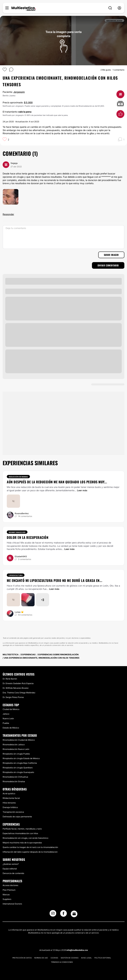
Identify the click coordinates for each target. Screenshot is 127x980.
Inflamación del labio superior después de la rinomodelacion (30, 852)
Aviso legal (86, 958)
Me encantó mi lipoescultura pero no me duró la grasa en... (54, 580)
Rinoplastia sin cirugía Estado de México (21, 758)
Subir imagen (111, 255)
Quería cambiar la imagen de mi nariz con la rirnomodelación (30, 847)
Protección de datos (22, 958)
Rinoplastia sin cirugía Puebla (16, 754)
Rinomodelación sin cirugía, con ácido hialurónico (25, 838)
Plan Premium (9, 890)
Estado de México (11, 728)
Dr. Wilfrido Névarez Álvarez (16, 688)
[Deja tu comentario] (63, 237)
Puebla (6, 723)
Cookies (54, 958)
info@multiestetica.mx (77, 950)
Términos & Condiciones (62, 962)
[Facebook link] (63, 914)
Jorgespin (19, 92)
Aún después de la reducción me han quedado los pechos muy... (57, 482)
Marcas (6, 895)
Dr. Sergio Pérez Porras (13, 697)
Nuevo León (8, 718)
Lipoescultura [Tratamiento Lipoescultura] (16, 575)
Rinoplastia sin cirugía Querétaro (18, 768)
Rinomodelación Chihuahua (15, 777)
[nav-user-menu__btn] (119, 8)
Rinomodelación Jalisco (14, 745)
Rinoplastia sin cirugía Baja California (20, 763)
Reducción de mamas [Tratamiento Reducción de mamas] (18, 477)
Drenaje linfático (10, 807)
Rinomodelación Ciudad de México (19, 740)
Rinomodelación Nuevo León (16, 749)
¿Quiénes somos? (11, 864)
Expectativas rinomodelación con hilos (20, 833)
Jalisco (6, 714)
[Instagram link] (53, 914)
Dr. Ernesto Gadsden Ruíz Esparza (18, 683)
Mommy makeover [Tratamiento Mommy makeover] (17, 532)
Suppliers (7, 899)
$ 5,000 (28, 102)
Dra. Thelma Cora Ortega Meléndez (19, 693)
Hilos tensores (9, 803)
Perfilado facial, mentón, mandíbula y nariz (22, 829)
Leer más (82, 490)
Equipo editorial (10, 869)
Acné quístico (9, 793)
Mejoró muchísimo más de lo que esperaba (22, 843)
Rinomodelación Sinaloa (14, 781)
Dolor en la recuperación (28, 537)
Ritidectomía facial (11, 798)
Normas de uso (41, 958)
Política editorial (103, 958)
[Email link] (74, 914)
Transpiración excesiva (13, 812)
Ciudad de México (11, 709)
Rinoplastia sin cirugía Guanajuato (18, 772)
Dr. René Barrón (10, 679)
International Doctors (12, 904)
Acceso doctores (10, 885)
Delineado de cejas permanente (17, 817)
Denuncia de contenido (13, 873)
